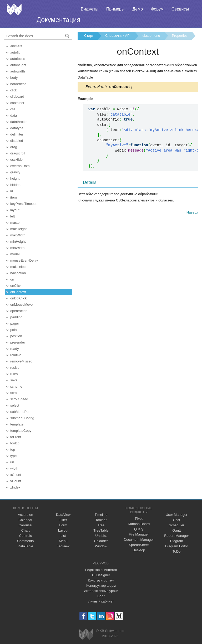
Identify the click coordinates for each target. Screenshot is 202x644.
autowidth (18, 71)
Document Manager (139, 540)
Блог (101, 596)
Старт (89, 36)
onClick (16, 286)
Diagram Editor (177, 546)
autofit (15, 52)
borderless (18, 84)
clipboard (17, 97)
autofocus (18, 59)
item (14, 197)
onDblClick (18, 298)
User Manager (176, 515)
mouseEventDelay (24, 260)
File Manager (139, 534)
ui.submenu (151, 36)
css (13, 109)
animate (16, 46)
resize (15, 368)
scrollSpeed (19, 399)
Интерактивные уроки (101, 591)
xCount (16, 475)
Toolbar (101, 520)
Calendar (25, 520)
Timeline (101, 515)
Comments (25, 541)
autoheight (18, 65)
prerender (18, 342)
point (14, 330)
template (17, 424)
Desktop (139, 550)
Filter (63, 520)
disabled (17, 141)
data (14, 115)
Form (63, 525)
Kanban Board (139, 524)
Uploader (101, 541)
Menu (63, 541)
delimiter (17, 134)
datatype (17, 128)
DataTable (25, 546)
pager (15, 323)
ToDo (176, 551)
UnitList (101, 536)
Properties (180, 36)
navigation (18, 273)
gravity (15, 172)
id (12, 191)
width (14, 468)
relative (16, 355)
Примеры (115, 9)
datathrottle (19, 122)
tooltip (15, 443)
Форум (157, 9)
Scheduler (177, 525)
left (12, 216)
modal (15, 254)
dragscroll (18, 153)
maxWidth (18, 235)
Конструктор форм (101, 586)
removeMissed (21, 361)
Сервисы (180, 9)
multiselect (18, 267)
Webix (86, 634)
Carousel (26, 525)
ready (15, 349)
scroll (14, 393)
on (12, 279)
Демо (138, 9)
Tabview (63, 546)
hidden (15, 185)
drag (14, 147)
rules (14, 374)
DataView (63, 515)
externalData (20, 166)
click (14, 90)
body (14, 78)
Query (139, 529)
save (14, 380)
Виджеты (90, 9)
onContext (18, 292)
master (16, 223)
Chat (177, 520)
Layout (63, 530)
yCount (16, 481)
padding (16, 317)
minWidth (17, 248)
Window (101, 546)
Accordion (26, 515)
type (14, 456)
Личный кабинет (101, 601)
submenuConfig (22, 418)
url (12, 462)
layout (15, 210)
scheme (16, 386)
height (15, 178)
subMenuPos (20, 412)
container (17, 103)
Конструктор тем (101, 580)
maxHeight (18, 229)
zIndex (15, 487)
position (16, 336)
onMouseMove (21, 305)
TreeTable (101, 530)
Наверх (192, 213)
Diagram (177, 541)
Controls (26, 536)
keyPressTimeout (23, 204)
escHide (16, 160)
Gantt (176, 530)
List (63, 536)
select (15, 405)
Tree (101, 525)
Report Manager (176, 536)
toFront (16, 437)
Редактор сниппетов (101, 570)
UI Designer (101, 575)
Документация (58, 20)
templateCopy (21, 431)
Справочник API (118, 36)
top (13, 450)
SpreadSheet (139, 545)
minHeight (18, 241)
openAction (19, 311)
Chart (26, 530)
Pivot (139, 519)
